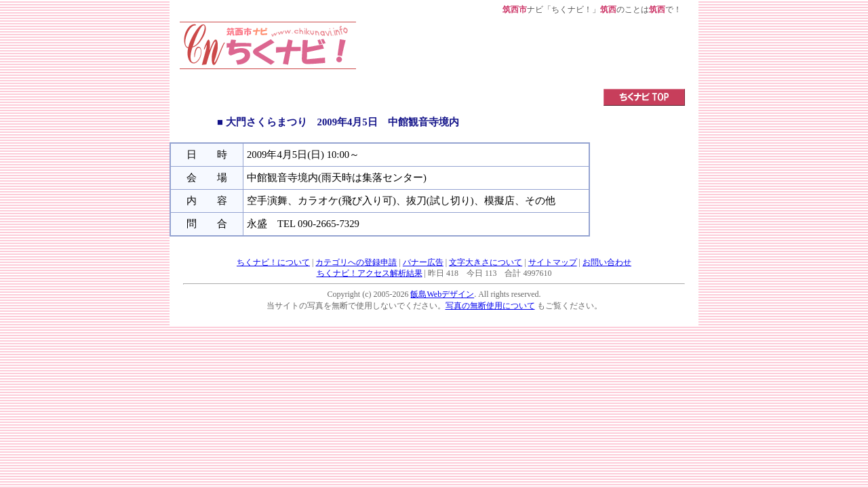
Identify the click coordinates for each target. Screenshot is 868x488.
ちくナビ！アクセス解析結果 (370, 273)
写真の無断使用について (490, 306)
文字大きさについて (486, 262)
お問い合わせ (607, 262)
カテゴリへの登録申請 (356, 262)
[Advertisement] (521, 52)
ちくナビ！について (273, 262)
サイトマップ (553, 262)
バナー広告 (423, 262)
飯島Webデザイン (442, 294)
